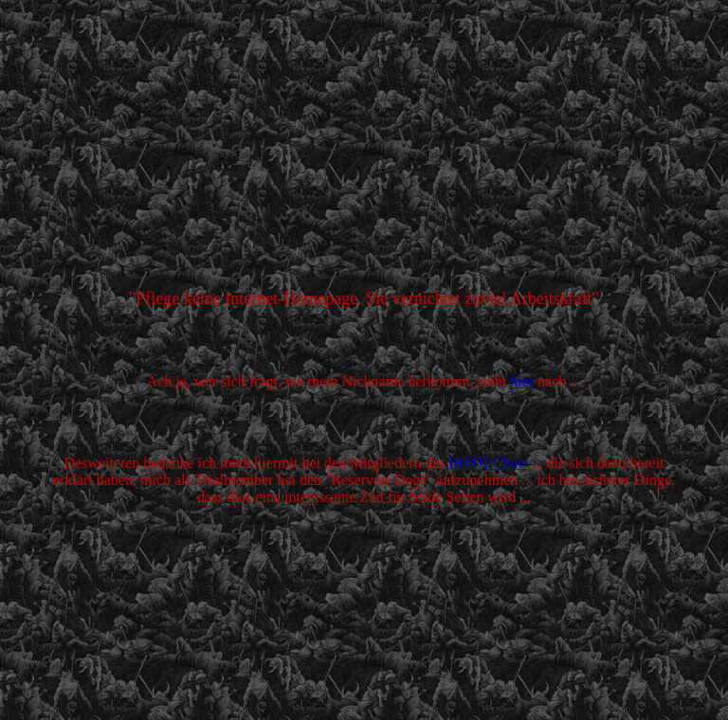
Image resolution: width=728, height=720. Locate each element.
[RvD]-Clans (489, 463)
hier (522, 381)
